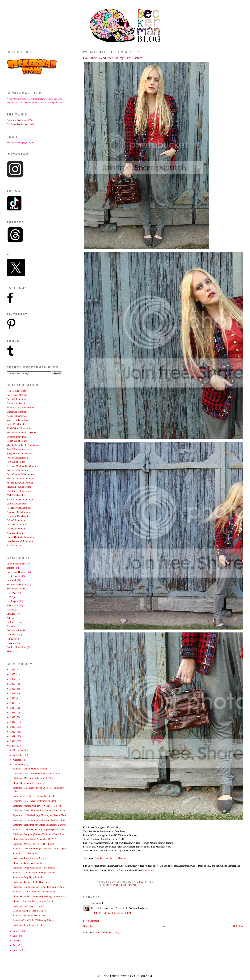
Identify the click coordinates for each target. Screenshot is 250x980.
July (15, 936)
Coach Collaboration (16, 399)
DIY (9, 597)
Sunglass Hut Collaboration (20, 454)
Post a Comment (91, 921)
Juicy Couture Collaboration (20, 474)
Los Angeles (12, 601)
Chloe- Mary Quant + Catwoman (28, 783)
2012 (13, 732)
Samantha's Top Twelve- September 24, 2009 (34, 801)
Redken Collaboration (17, 470)
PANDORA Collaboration (19, 428)
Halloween (12, 622)
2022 (13, 689)
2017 (13, 708)
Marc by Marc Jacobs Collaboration (24, 445)
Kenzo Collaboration (17, 416)
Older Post (238, 926)
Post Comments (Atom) (108, 933)
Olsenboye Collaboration (19, 491)
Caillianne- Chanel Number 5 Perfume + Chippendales (39, 810)
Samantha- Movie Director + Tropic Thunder (34, 873)
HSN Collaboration (16, 462)
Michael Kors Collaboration (20, 483)
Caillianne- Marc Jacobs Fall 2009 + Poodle (34, 844)
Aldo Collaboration (16, 533)
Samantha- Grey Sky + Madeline (28, 877)
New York (11, 580)
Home (164, 926)
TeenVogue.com (14, 545)
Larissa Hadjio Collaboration (20, 537)
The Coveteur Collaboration (20, 479)
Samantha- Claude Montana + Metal (30, 769)
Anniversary (12, 635)
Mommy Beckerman (16, 585)
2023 (13, 684)
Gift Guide (12, 639)
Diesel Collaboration (16, 412)
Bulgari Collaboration (17, 525)
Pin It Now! (148, 870)
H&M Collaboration (16, 391)
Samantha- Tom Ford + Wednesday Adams (33, 920)
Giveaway (11, 643)
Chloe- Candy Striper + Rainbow (28, 863)
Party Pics (11, 593)
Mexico (10, 651)
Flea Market (12, 605)
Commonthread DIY (16, 437)
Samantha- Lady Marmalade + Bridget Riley (34, 892)
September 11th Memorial (25, 853)
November (19, 755)
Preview (11, 610)
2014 (13, 722)
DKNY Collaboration (17, 441)
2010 (13, 741)
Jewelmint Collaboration (18, 516)
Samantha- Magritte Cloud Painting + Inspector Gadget (39, 830)
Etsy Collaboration (16, 449)
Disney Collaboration (17, 403)
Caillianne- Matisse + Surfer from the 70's (33, 778)
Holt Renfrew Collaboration (20, 541)
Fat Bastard (120, 858)
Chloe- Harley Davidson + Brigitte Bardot (33, 901)
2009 (13, 746)
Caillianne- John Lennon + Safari (29, 925)
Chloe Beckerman (15, 564)
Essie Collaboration (16, 529)
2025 (13, 674)
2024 (13, 679)
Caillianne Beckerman (121, 885)
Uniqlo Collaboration (17, 504)
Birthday (11, 614)
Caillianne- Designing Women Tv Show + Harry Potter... (40, 834)
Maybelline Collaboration (19, 487)
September (19, 765)
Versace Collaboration (17, 420)
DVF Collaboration (16, 495)
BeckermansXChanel (17, 395)
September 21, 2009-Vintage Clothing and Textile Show (39, 815)
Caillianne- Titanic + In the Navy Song (31, 882)
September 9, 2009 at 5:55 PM (111, 913)
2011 (13, 736)
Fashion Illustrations (16, 647)
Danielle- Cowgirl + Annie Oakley (29, 911)
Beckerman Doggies (16, 572)
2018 (13, 703)
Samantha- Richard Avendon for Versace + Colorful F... (39, 806)
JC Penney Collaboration (19, 508)
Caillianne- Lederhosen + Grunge (29, 906)
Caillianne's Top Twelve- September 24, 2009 (34, 796)
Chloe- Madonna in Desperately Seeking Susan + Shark (39, 896)
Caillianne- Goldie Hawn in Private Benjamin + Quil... (39, 887)
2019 (13, 698)
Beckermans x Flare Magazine (21, 433)
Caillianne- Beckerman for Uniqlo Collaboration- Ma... (39, 820)
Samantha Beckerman (17, 120)
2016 (13, 713)
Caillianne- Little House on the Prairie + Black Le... (37, 774)
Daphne (95, 903)
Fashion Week (13, 576)
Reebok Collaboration (17, 458)
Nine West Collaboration (18, 512)
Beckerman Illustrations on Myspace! (31, 858)
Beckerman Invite (15, 630)
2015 (13, 717)
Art (8, 618)
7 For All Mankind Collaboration (22, 466)
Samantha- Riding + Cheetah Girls (29, 916)
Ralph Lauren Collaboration (20, 500)
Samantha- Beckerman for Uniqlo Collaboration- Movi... (40, 825)
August (17, 931)
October (17, 760)
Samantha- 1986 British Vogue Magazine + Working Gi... (40, 849)
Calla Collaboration (16, 520)
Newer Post (89, 926)
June (16, 941)
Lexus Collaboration (16, 424)
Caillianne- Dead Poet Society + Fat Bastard (113, 58)
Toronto (10, 568)
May (16, 945)
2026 (13, 670)
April (16, 950)
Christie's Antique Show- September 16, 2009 (35, 839)
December (18, 750)
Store (9, 626)
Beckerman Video (15, 589)
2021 (13, 694)
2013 (13, 727)
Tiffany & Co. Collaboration (20, 408)
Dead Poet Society (103, 858)
